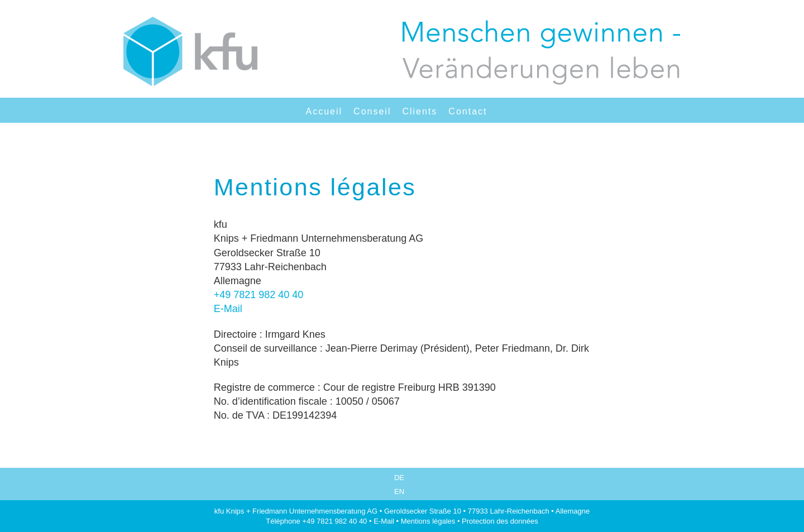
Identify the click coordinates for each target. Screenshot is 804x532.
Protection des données (500, 521)
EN (399, 492)
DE (399, 478)
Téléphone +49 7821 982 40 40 (316, 521)
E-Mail (228, 309)
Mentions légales (428, 521)
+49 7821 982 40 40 (259, 295)
